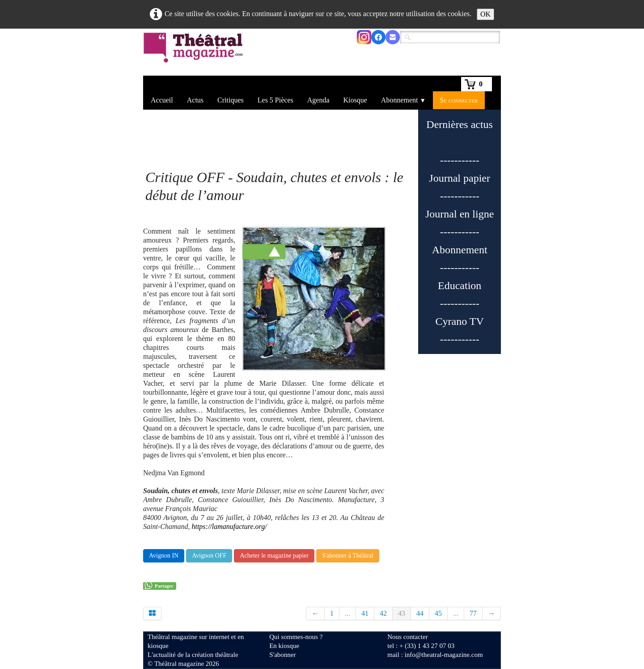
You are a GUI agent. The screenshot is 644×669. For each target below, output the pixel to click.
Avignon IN (164, 556)
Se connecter (459, 100)
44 (420, 613)
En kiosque (284, 646)
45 (438, 613)
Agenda (318, 100)
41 (365, 613)
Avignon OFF (209, 556)
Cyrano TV (460, 321)
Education (460, 285)
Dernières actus (460, 124)
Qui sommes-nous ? (296, 637)
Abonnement (403, 100)
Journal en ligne (460, 214)
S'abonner (282, 655)
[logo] (195, 53)
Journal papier (460, 178)
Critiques (231, 100)
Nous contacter (407, 637)
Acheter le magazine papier (274, 556)
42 (383, 613)
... (347, 613)
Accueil (162, 100)
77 (473, 613)
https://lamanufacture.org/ (229, 526)
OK (485, 14)
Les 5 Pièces (275, 100)
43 (402, 613)
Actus (195, 100)
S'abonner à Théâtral (348, 556)
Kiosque (355, 100)
